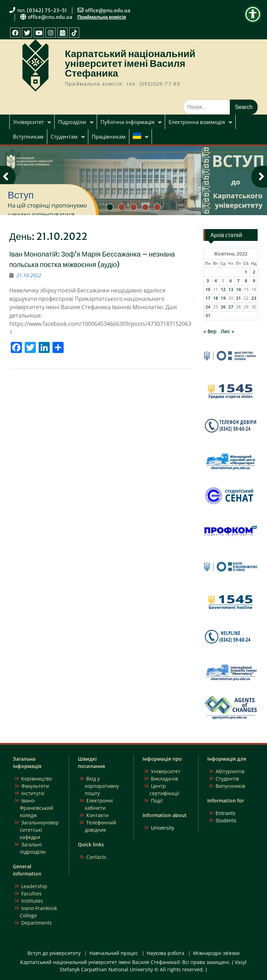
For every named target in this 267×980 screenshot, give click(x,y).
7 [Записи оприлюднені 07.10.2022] (238, 281)
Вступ (21, 195)
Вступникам (28, 136)
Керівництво (37, 779)
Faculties (31, 893)
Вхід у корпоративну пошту (102, 786)
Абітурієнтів (230, 771)
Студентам (64, 136)
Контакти (97, 815)
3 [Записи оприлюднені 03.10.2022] (208, 281)
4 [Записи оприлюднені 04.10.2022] (216, 281)
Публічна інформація (127, 122)
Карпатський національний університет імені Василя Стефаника (130, 63)
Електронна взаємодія (197, 122)
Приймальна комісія (102, 17)
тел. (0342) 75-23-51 (42, 10)
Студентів (227, 779)
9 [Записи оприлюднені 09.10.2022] (254, 281)
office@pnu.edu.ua (108, 10)
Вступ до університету (54, 953)
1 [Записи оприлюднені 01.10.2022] (246, 272)
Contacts (96, 857)
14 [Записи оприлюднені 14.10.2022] (238, 289)
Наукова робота (165, 953)
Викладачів (164, 779)
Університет (29, 122)
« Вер (210, 331)
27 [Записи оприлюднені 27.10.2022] (231, 307)
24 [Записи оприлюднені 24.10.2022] (208, 307)
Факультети (35, 786)
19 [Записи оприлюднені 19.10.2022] (223, 298)
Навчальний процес (114, 953)
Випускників (230, 786)
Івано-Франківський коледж (37, 808)
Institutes (32, 901)
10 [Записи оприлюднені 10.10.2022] (208, 289)
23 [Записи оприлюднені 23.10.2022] (254, 298)
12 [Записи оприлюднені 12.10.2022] (223, 289)
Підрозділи (72, 122)
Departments (37, 923)
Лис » (228, 331)
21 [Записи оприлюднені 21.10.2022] (238, 298)
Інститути (33, 793)
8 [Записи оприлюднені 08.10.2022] (246, 281)
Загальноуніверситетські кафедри (39, 830)
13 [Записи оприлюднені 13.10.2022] (231, 289)
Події (157, 801)
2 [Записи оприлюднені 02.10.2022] (254, 272)
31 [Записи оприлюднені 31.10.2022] (208, 316)
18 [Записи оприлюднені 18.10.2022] (216, 298)
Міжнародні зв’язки (216, 953)
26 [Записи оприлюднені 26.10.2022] (223, 307)
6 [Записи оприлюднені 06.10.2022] (231, 281)
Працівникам (109, 136)
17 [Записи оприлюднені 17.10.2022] (208, 298)
